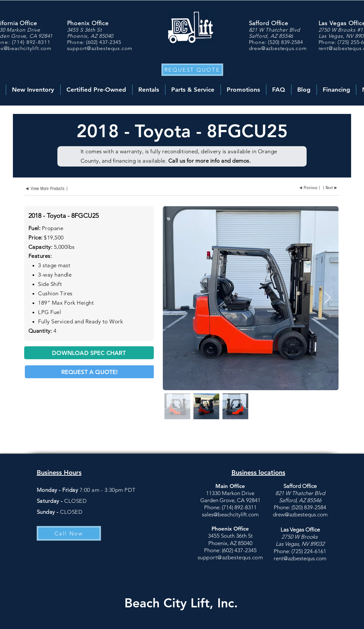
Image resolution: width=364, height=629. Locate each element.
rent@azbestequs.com (300, 558)
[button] (192, 70)
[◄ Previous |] (309, 188)
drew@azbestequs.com (278, 48)
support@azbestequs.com (100, 48)
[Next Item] (327, 298)
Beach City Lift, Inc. (181, 603)
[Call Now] (69, 533)
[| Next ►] (331, 188)
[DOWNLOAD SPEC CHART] (89, 353)
